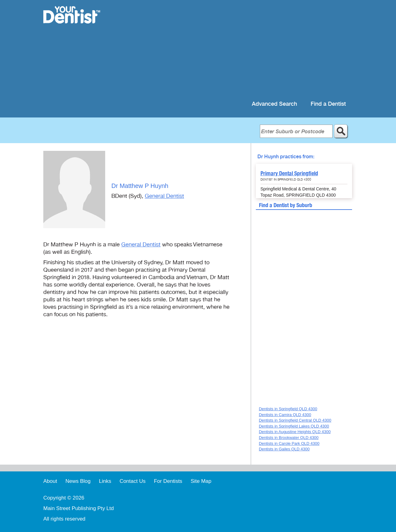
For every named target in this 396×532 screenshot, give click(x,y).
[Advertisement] (238, 49)
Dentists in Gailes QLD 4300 (284, 449)
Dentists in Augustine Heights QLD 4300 (295, 432)
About (50, 481)
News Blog (78, 481)
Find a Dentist (328, 104)
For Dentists (168, 481)
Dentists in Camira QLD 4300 (285, 415)
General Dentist (164, 196)
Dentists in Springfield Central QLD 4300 (295, 420)
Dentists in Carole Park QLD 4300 (289, 443)
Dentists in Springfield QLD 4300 (288, 409)
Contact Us (132, 481)
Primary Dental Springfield (289, 173)
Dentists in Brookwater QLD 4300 (289, 438)
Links (105, 481)
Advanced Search (274, 104)
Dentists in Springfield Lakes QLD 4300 (294, 426)
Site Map (201, 481)
